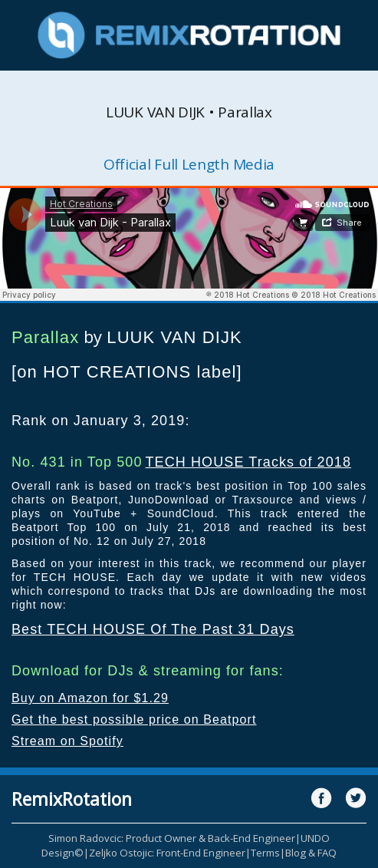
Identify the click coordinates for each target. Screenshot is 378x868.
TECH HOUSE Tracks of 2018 (248, 462)
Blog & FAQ (311, 853)
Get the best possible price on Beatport (134, 719)
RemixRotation (72, 799)
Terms (265, 853)
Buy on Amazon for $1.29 (90, 698)
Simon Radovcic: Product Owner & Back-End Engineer (172, 838)
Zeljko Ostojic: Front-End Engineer (167, 853)
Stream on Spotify (67, 741)
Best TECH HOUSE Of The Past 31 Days (153, 629)
